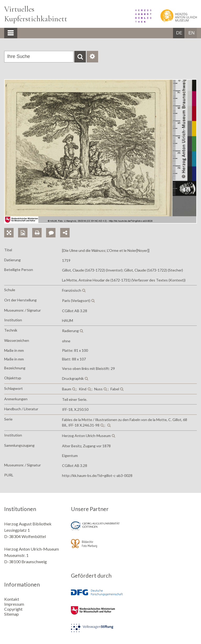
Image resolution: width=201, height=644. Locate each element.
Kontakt (12, 599)
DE (179, 33)
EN (192, 33)
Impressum (14, 604)
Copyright (13, 609)
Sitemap (12, 614)
